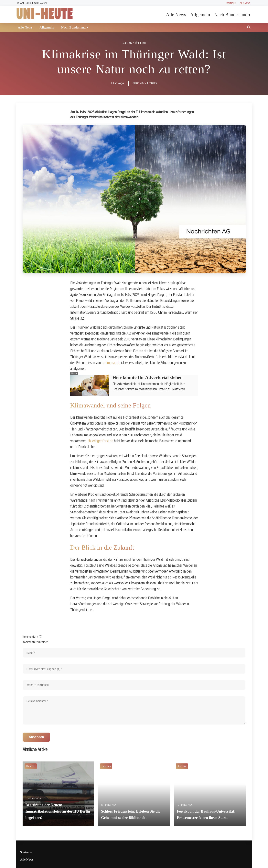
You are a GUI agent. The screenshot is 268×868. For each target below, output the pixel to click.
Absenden (36, 737)
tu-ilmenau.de (111, 363)
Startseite (231, 3)
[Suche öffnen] (249, 28)
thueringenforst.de (101, 441)
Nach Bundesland (231, 15)
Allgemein (200, 15)
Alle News (245, 3)
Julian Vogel (118, 83)
